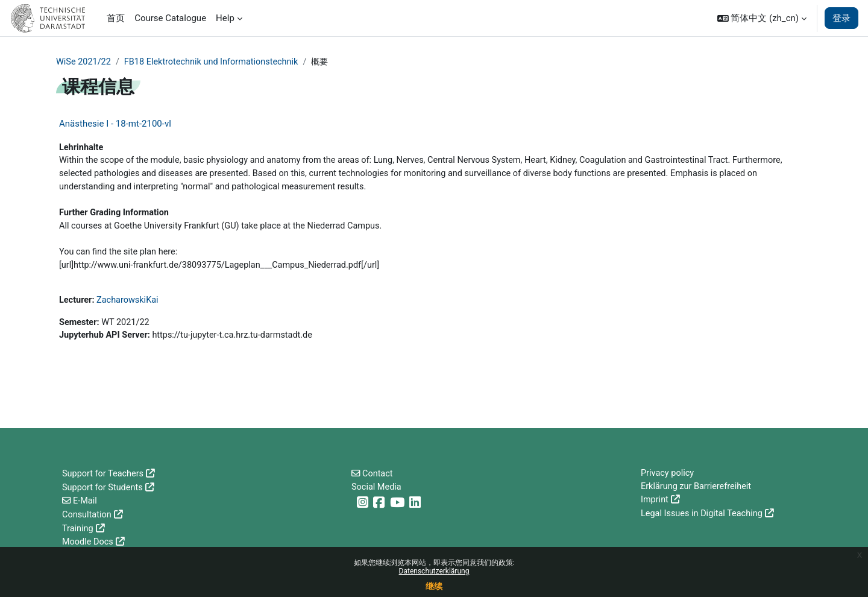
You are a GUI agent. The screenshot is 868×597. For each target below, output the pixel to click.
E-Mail (86, 501)
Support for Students (104, 488)
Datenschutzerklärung (434, 571)
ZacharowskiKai (130, 306)
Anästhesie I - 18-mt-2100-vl (115, 124)
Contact (379, 474)
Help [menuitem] (225, 18)
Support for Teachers (104, 474)
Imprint (655, 501)
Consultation (88, 515)
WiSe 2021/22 (84, 62)
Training (78, 528)
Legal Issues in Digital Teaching (704, 515)
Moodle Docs (89, 542)
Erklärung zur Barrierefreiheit (698, 488)
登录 (841, 18)
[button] (762, 18)
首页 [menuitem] (116, 18)
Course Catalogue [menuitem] (170, 18)
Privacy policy (668, 474)
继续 (434, 586)
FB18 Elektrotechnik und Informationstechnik (217, 62)
